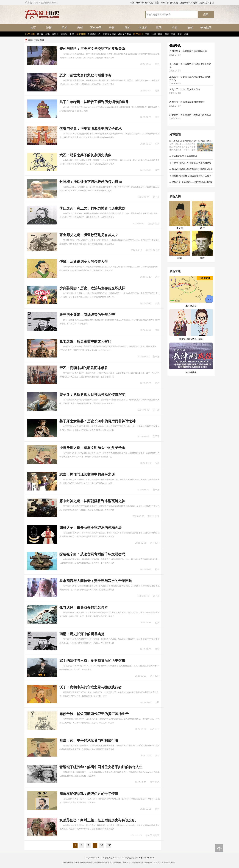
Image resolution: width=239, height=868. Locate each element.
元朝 (151, 3)
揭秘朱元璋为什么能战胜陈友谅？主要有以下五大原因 (190, 177)
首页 (33, 28)
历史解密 (184, 3)
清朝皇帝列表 (125, 34)
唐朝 (112, 28)
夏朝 (176, 3)
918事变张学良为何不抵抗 (183, 156)
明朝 (64, 28)
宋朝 (80, 28)
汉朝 (175, 28)
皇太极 (64, 34)
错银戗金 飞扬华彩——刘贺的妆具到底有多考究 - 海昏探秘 (191, 183)
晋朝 (157, 3)
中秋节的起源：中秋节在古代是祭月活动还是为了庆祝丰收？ (190, 164)
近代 (138, 3)
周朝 (163, 3)
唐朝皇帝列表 (94, 34)
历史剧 (194, 3)
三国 (159, 28)
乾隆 (48, 34)
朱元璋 (40, 34)
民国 (145, 3)
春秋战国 (206, 28)
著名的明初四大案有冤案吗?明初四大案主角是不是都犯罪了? (191, 170)
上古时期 (203, 3)
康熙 (72, 34)
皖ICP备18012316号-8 (145, 858)
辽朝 (186, 34)
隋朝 (127, 28)
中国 (132, 3)
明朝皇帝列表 (109, 34)
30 (102, 845)
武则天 (55, 34)
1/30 (109, 845)
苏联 (212, 3)
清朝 (49, 28)
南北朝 (143, 28)
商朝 (170, 3)
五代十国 (96, 28)
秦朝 (190, 28)
